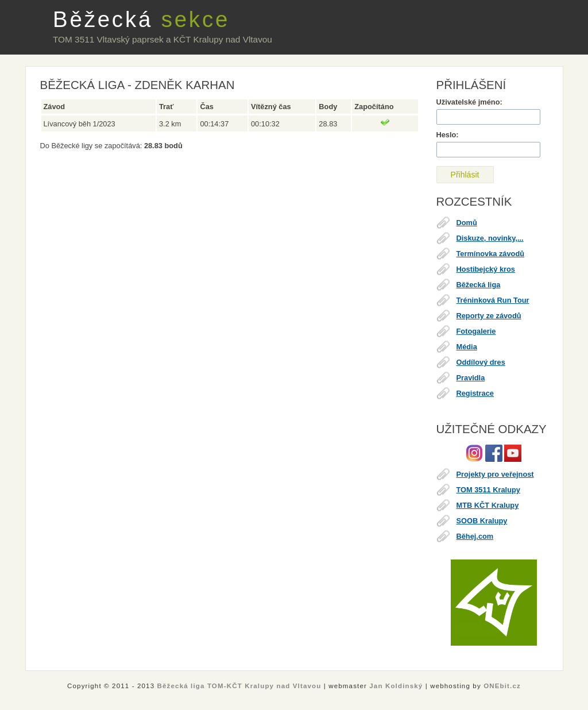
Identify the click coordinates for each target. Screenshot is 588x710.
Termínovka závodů (491, 254)
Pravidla (471, 378)
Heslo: (448, 135)
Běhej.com (475, 536)
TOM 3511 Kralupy (488, 490)
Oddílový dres (481, 362)
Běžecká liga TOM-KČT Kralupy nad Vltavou (239, 686)
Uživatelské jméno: (469, 102)
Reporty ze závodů (489, 316)
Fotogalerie (476, 331)
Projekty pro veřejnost (495, 474)
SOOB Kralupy (482, 521)
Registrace (475, 393)
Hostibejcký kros (486, 269)
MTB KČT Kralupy (488, 505)
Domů (467, 223)
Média (467, 347)
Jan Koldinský (396, 686)
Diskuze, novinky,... (490, 238)
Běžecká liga (479, 285)
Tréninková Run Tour (493, 300)
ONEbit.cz (502, 686)
